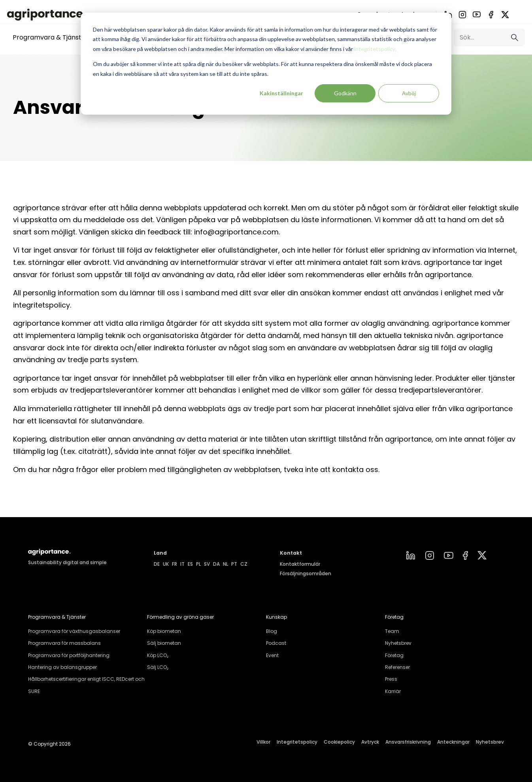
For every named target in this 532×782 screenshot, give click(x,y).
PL (198, 564)
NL (225, 564)
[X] (505, 15)
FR (175, 564)
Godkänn (345, 93)
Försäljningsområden (306, 573)
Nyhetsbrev (398, 643)
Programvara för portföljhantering (69, 655)
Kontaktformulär (300, 564)
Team (392, 631)
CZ (244, 564)
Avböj (409, 93)
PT (234, 564)
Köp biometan (164, 631)
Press (391, 679)
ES (190, 564)
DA (216, 564)
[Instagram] (462, 15)
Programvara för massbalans (64, 643)
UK (166, 564)
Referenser (397, 667)
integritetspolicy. (375, 49)
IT (182, 564)
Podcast (276, 643)
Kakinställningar (281, 93)
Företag (394, 655)
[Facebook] (491, 15)
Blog (272, 631)
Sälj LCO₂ (158, 667)
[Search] (489, 37)
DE (157, 564)
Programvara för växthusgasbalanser (74, 631)
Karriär (393, 691)
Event (272, 655)
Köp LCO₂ (158, 655)
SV (207, 564)
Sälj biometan (164, 643)
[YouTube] (477, 14)
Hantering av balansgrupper (62, 667)
